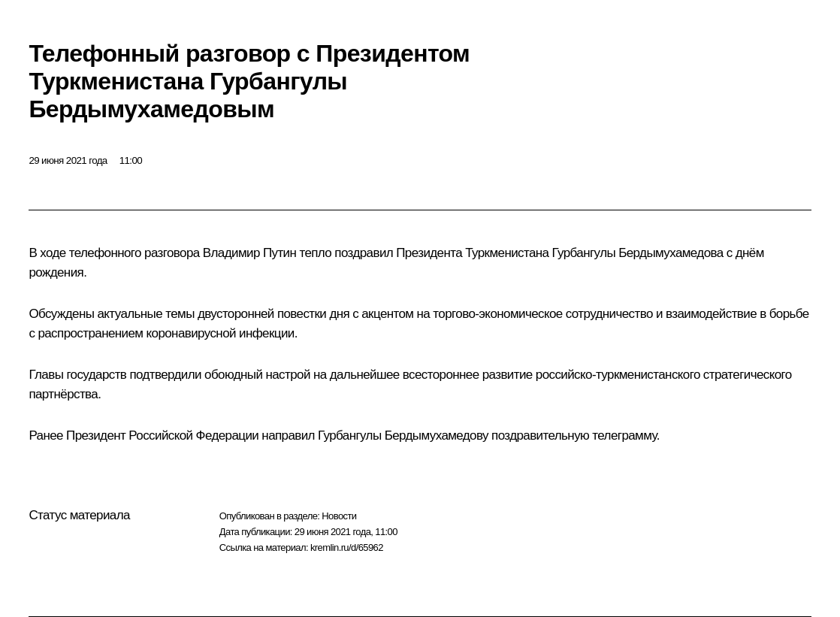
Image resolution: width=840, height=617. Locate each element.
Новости (339, 516)
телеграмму (624, 436)
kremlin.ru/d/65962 (347, 547)
